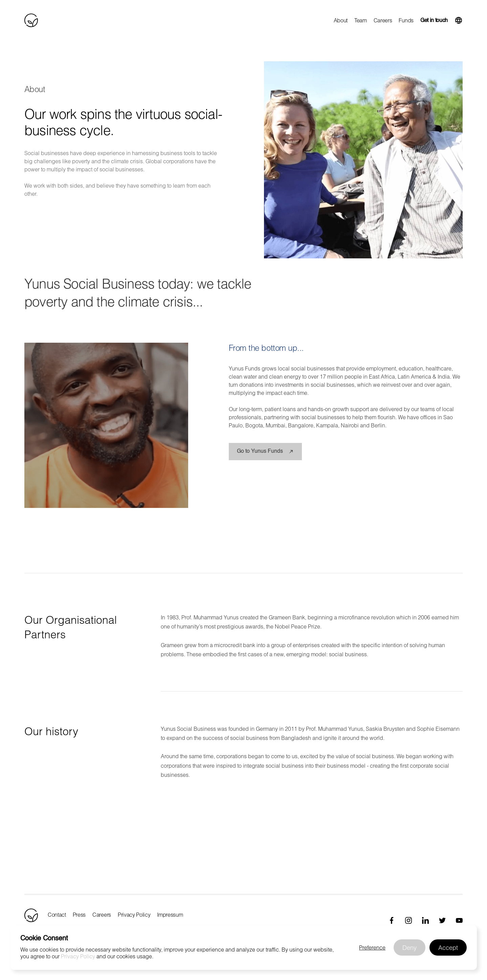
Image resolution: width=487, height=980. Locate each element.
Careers (383, 20)
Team (361, 20)
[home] (31, 20)
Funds (406, 20)
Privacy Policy (134, 914)
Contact (57, 914)
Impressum (170, 914)
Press (79, 914)
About (341, 20)
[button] (459, 20)
